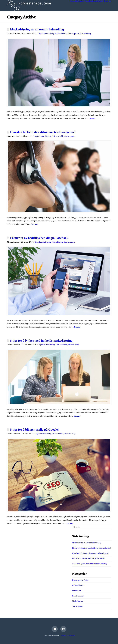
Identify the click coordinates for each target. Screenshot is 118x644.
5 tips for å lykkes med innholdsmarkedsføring (41, 341)
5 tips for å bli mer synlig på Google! (34, 430)
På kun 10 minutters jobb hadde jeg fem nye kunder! (91, 548)
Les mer (92, 118)
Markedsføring (85, 33)
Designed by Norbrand (68, 635)
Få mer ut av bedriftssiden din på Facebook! (40, 238)
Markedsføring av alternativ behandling (37, 29)
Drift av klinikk (61, 33)
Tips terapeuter (70, 136)
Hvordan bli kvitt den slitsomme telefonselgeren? (43, 132)
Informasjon (77, 591)
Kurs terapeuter (73, 33)
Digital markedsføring (46, 33)
